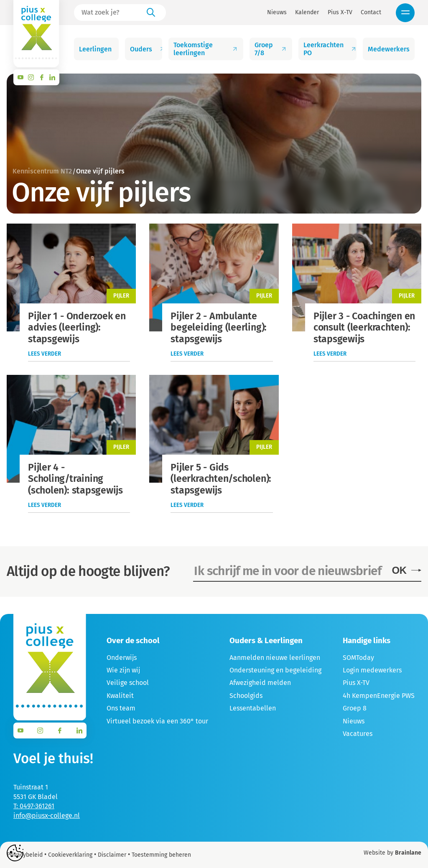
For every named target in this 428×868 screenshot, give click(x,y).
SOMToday (358, 658)
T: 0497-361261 (34, 806)
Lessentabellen (253, 708)
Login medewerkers (372, 670)
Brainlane (408, 853)
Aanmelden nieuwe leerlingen (275, 658)
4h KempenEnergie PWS (379, 696)
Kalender (307, 13)
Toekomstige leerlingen (206, 49)
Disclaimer (112, 855)
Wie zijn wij (123, 670)
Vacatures (358, 734)
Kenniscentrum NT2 (42, 171)
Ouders (146, 49)
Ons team (121, 708)
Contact (371, 13)
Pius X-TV (340, 13)
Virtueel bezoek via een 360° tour (157, 721)
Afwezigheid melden (260, 683)
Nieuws (277, 13)
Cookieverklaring (70, 855)
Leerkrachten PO (330, 49)
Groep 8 (355, 708)
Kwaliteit (120, 696)
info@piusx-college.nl (47, 816)
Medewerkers (391, 49)
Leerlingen (99, 49)
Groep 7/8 (271, 49)
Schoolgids (246, 696)
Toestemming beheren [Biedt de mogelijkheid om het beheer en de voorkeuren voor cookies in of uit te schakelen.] (161, 855)
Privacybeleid (25, 855)
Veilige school (128, 683)
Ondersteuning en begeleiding (275, 670)
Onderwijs (122, 658)
